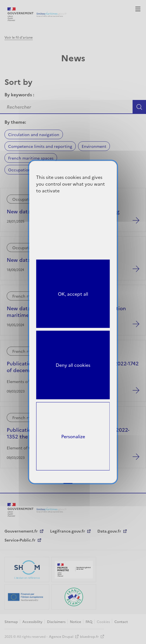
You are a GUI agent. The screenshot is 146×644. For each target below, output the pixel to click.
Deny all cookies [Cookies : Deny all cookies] (73, 365)
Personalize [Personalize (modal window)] (73, 436)
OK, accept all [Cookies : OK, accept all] (73, 294)
